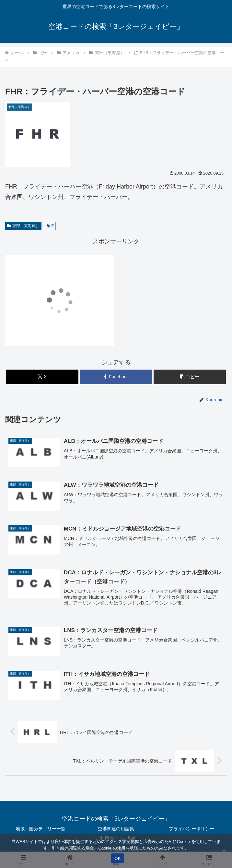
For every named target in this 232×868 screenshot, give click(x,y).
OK (117, 858)
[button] (190, 377)
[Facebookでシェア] (116, 377)
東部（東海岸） (23, 226)
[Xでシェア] (42, 377)
